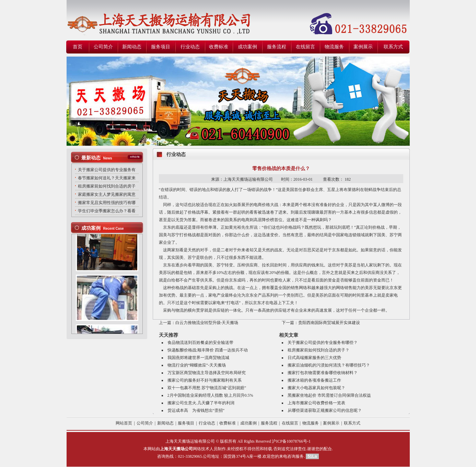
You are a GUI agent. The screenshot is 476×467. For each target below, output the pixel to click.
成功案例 (247, 47)
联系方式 (393, 47)
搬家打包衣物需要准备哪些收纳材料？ (323, 373)
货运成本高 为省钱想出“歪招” (196, 410)
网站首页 (124, 423)
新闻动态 (132, 47)
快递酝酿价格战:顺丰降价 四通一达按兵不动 (208, 350)
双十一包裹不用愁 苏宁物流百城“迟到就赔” (207, 388)
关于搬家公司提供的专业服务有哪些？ (323, 343)
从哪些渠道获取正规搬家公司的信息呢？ (325, 410)
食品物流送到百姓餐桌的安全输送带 (200, 343)
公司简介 (103, 47)
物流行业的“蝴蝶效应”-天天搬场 (197, 365)
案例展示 (363, 47)
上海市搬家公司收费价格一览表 (316, 403)
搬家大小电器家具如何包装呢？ (316, 388)
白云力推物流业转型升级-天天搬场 (207, 323)
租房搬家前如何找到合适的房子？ (318, 350)
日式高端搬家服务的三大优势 (314, 358)
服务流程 (277, 47)
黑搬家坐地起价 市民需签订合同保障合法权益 (329, 395)
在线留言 (305, 47)
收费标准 (219, 47)
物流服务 (334, 47)
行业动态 (190, 47)
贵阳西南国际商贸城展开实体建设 (329, 323)
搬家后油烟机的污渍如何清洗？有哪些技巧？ (329, 365)
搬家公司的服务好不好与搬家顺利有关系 (205, 380)
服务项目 (161, 47)
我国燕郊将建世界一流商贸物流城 (198, 358)
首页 (78, 47)
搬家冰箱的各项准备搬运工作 (314, 380)
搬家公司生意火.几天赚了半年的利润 (201, 403)
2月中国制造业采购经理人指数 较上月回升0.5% (210, 395)
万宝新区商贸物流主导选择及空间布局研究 (207, 373)
